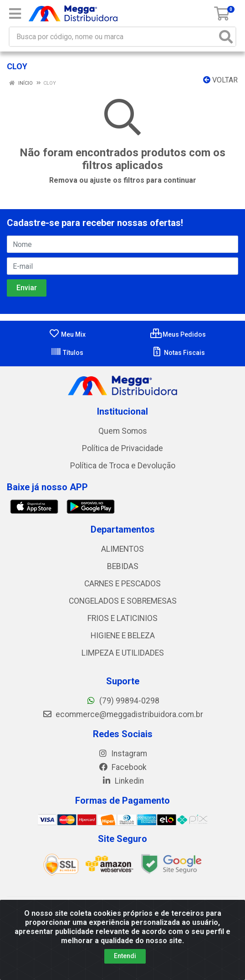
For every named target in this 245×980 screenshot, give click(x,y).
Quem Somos (123, 431)
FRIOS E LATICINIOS (122, 618)
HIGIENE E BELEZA (123, 636)
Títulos (67, 353)
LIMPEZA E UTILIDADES (123, 653)
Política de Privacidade (122, 448)
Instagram (122, 754)
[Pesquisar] (226, 37)
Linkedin (123, 781)
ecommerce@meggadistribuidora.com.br (123, 714)
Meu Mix (67, 334)
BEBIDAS (123, 566)
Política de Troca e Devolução (123, 466)
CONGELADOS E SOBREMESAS (123, 601)
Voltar (220, 80)
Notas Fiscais (178, 353)
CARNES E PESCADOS (122, 584)
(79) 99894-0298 (123, 701)
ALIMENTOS (122, 549)
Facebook (122, 767)
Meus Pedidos (178, 334)
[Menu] (15, 14)
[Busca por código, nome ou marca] (113, 37)
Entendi (125, 956)
